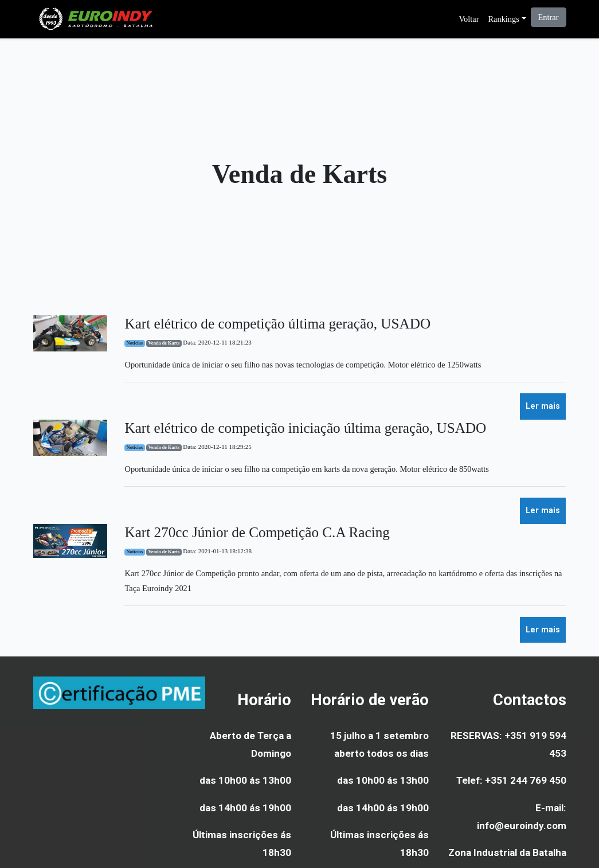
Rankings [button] (503, 19)
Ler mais (543, 406)
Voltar (469, 19)
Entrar (549, 17)
